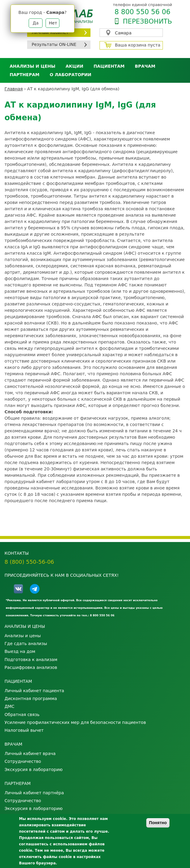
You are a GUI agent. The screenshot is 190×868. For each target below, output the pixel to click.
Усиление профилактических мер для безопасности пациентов (75, 722)
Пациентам (109, 66)
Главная (14, 89)
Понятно (158, 823)
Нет (53, 23)
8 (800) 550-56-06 (29, 562)
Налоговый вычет (24, 730)
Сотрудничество (23, 761)
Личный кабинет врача (30, 753)
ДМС (9, 706)
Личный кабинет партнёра (34, 793)
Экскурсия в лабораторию (34, 770)
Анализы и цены (32, 66)
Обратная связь (22, 715)
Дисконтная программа (31, 699)
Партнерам (25, 75)
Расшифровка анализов (31, 667)
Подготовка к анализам (31, 660)
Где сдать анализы (26, 644)
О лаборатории (71, 75)
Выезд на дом (20, 651)
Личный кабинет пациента (34, 691)
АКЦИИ (74, 66)
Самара (123, 33)
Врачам (145, 66)
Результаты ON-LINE (54, 44)
